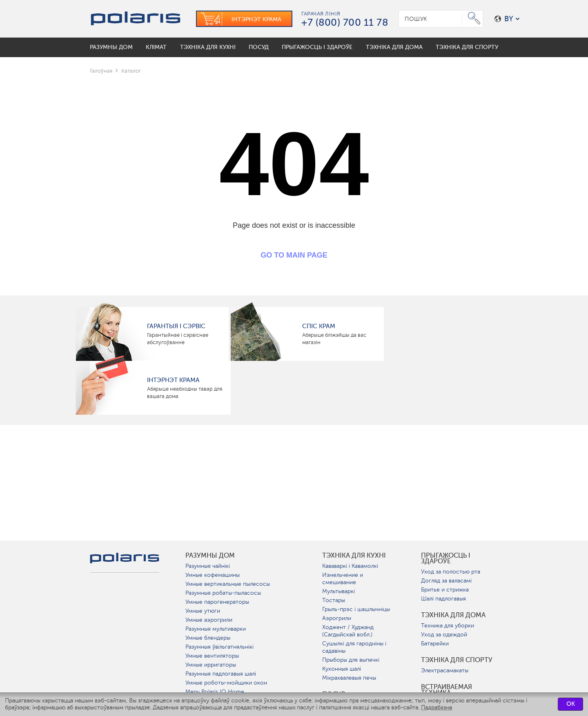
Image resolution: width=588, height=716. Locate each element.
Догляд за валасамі (446, 581)
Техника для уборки (448, 626)
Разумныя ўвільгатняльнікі (219, 647)
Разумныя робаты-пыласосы (223, 593)
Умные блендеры (208, 638)
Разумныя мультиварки (216, 629)
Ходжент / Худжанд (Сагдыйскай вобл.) (348, 631)
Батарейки (435, 644)
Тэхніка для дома (453, 615)
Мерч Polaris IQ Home (215, 692)
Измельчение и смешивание (343, 579)
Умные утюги (203, 611)
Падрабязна (437, 708)
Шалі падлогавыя (443, 599)
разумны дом (210, 556)
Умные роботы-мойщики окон (226, 683)
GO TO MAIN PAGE (294, 255)
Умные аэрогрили (209, 620)
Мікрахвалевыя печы (349, 678)
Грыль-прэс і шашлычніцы (356, 609)
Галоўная (101, 71)
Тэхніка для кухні (354, 556)
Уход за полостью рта (451, 572)
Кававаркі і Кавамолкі (350, 566)
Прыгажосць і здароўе (446, 558)
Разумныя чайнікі (208, 566)
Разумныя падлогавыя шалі (221, 674)
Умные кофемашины (213, 575)
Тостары (334, 600)
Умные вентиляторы (212, 656)
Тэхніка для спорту (457, 660)
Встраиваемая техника (447, 690)
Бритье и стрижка (445, 590)
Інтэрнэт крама (173, 380)
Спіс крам (319, 326)
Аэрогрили (337, 618)
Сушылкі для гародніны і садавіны (354, 647)
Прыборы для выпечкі (351, 660)
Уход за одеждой (444, 635)
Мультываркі (339, 591)
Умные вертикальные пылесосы (228, 584)
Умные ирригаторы (211, 665)
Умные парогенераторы (217, 602)
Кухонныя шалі (342, 669)
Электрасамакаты (445, 670)
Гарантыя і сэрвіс (176, 326)
